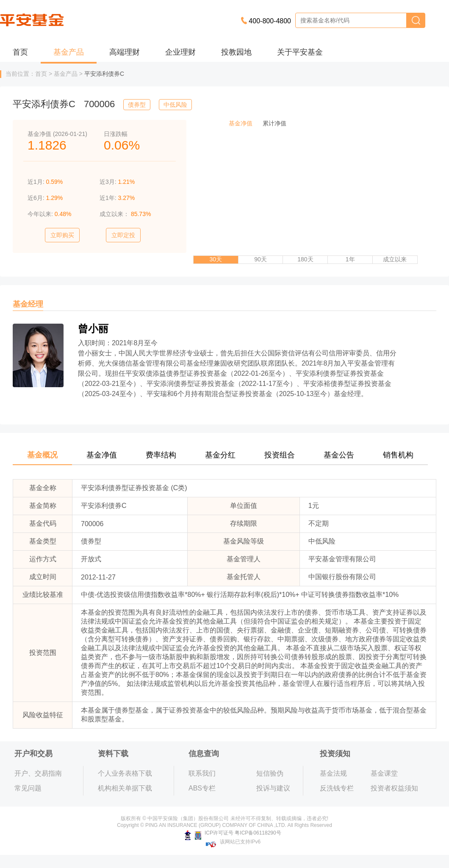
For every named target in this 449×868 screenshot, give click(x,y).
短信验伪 (270, 773)
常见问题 (28, 788)
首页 (20, 52)
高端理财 (125, 52)
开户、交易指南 (38, 773)
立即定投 (123, 235)
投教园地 (236, 52)
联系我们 (202, 773)
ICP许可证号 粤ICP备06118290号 (233, 833)
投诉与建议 (273, 788)
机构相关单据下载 (125, 788)
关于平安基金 (300, 52)
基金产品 (69, 52)
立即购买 (62, 235)
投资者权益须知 (394, 788)
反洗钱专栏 (337, 788)
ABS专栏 (202, 788)
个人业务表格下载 (125, 773)
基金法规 (333, 773)
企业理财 (180, 52)
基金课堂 (384, 773)
